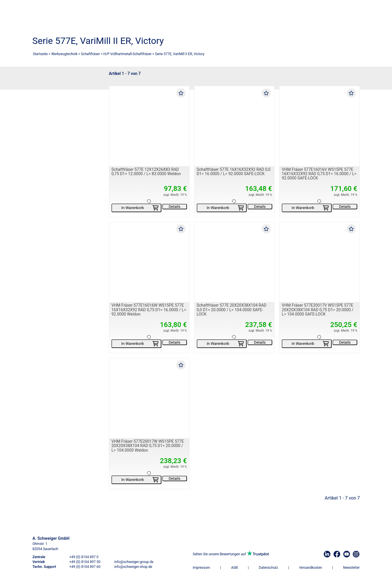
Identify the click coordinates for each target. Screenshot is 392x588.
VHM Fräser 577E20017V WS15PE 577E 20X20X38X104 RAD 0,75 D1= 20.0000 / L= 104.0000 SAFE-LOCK (317, 310)
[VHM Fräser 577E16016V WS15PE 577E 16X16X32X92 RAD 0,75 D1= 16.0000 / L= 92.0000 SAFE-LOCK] (319, 126)
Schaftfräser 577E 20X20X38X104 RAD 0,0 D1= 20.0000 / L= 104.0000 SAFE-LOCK (231, 310)
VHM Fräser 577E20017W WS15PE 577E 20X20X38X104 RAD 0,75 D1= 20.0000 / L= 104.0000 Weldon (148, 446)
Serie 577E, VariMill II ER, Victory (180, 54)
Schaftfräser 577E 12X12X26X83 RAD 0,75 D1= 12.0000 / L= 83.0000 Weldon (146, 172)
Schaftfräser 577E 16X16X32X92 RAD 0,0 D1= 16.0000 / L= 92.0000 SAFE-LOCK (233, 172)
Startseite (40, 54)
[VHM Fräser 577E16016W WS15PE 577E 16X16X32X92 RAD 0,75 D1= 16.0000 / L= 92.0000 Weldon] (149, 262)
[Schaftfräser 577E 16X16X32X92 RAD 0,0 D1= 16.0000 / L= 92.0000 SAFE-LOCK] (234, 126)
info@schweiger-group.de (134, 562)
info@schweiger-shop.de (133, 567)
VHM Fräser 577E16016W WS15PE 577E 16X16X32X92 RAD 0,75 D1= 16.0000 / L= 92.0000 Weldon (149, 310)
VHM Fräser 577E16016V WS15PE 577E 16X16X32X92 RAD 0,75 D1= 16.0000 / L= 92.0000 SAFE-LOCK (319, 174)
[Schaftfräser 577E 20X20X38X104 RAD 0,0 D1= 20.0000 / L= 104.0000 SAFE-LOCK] (234, 262)
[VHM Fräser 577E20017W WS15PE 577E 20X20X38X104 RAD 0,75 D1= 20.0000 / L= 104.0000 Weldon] (149, 398)
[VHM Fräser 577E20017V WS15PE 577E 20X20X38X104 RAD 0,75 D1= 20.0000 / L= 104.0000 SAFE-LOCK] (319, 262)
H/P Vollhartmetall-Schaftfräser (128, 54)
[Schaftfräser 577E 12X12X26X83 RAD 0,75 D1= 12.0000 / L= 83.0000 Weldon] (149, 126)
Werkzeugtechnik (64, 54)
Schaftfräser (90, 54)
